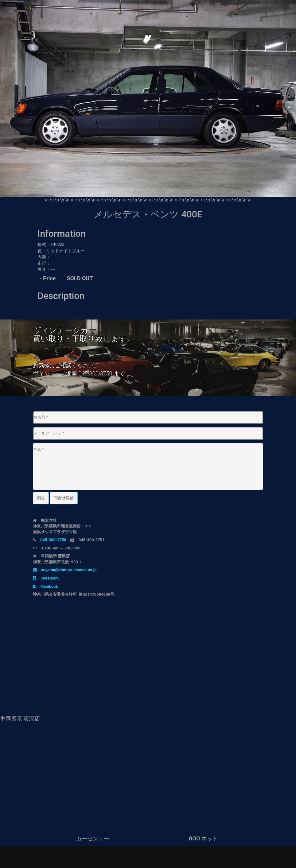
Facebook (45, 586)
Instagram (46, 578)
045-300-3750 (95, 373)
